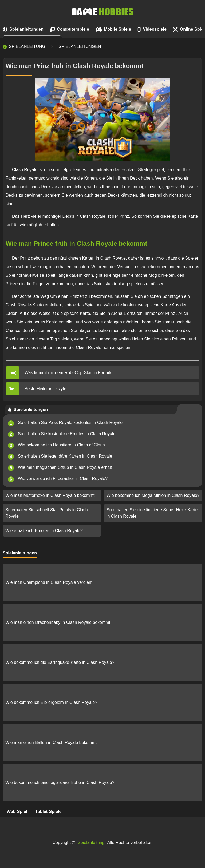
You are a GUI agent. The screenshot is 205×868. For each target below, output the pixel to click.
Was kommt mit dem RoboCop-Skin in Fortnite (68, 373)
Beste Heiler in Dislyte (46, 389)
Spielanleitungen (80, 47)
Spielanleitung (27, 47)
